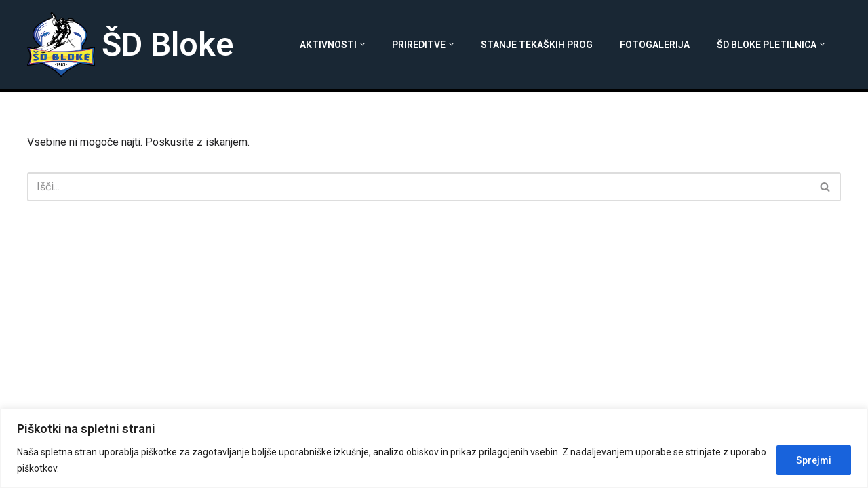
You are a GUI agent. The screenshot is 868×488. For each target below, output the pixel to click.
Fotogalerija (655, 45)
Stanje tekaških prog (537, 45)
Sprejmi (814, 460)
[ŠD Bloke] (130, 44)
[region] (434, 448)
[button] (362, 44)
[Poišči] (419, 187)
